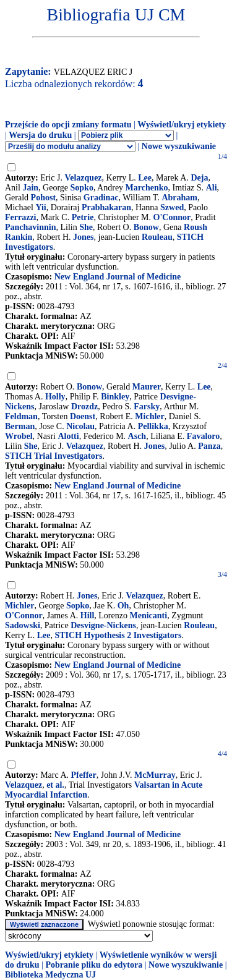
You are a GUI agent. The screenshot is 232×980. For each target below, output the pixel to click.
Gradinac (101, 198)
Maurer (147, 387)
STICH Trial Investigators (54, 456)
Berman (20, 426)
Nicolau (80, 426)
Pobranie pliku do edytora (94, 965)
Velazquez (83, 178)
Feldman (21, 416)
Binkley (115, 397)
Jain (30, 188)
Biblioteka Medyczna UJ (50, 975)
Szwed (172, 207)
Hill (88, 616)
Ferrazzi (21, 217)
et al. (55, 785)
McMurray (155, 775)
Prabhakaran (106, 207)
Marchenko (147, 188)
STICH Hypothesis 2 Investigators (118, 635)
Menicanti (148, 616)
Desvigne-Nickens (103, 625)
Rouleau (157, 237)
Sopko (82, 188)
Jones (83, 237)
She (86, 227)
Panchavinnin (30, 227)
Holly (55, 397)
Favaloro (203, 436)
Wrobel (19, 436)
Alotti (68, 436)
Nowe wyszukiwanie (179, 146)
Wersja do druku (40, 135)
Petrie (83, 217)
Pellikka (153, 426)
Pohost (43, 198)
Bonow (146, 227)
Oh (123, 606)
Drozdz (84, 407)
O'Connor (172, 217)
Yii (41, 207)
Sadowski (23, 625)
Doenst (83, 416)
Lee (145, 178)
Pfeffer (84, 775)
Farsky (147, 407)
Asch (137, 436)
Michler (149, 416)
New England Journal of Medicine (118, 277)
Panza (209, 446)
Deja (199, 178)
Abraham (179, 198)
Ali (212, 188)
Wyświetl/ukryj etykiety (182, 125)
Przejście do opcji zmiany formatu (68, 125)
